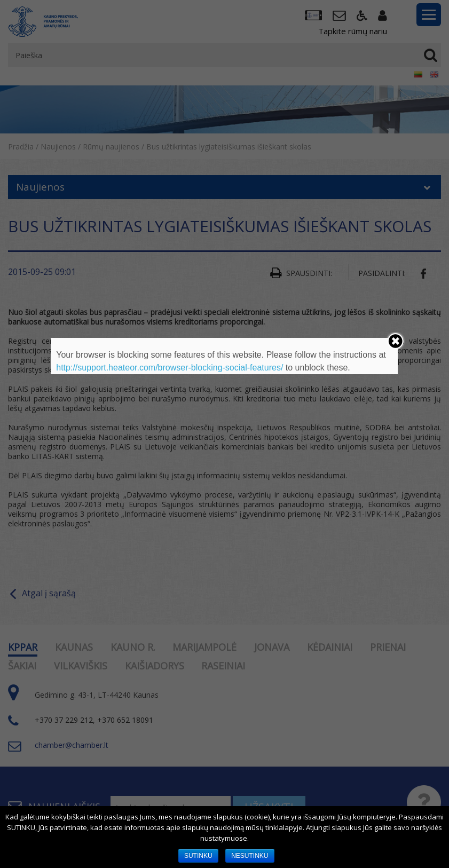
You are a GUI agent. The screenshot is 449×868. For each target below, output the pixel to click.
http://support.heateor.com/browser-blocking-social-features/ (170, 368)
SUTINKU (198, 856)
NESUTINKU (250, 856)
